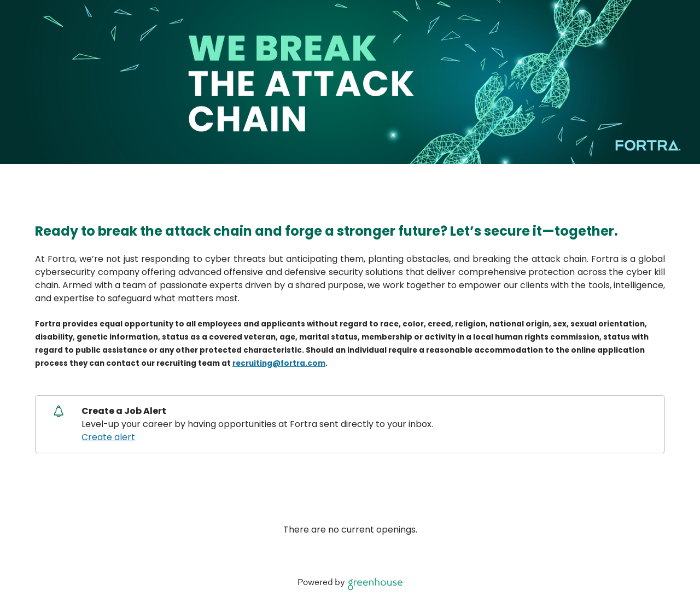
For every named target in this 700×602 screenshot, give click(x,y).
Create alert (108, 437)
